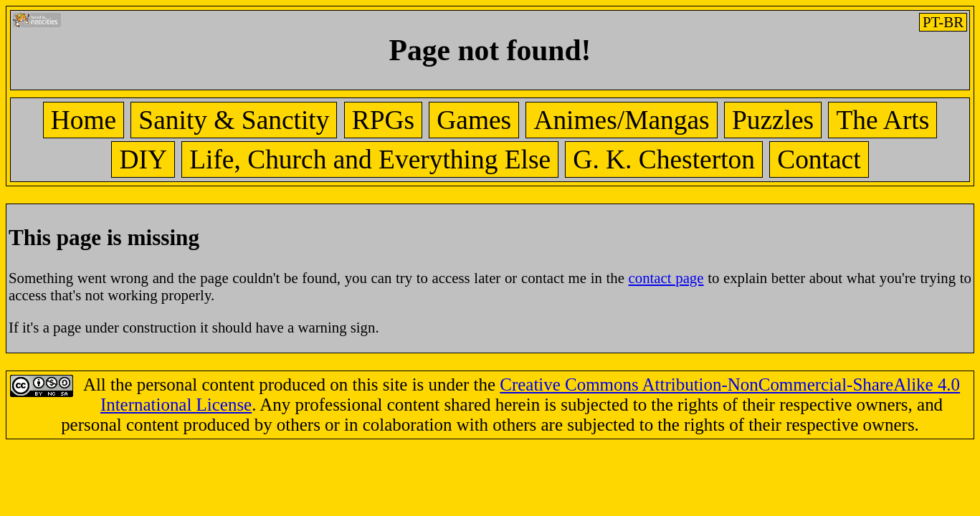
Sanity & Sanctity (234, 120)
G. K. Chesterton (664, 159)
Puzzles (773, 120)
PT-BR (943, 22)
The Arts (883, 120)
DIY (143, 159)
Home (84, 120)
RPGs (383, 120)
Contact (819, 159)
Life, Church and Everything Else (370, 159)
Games (474, 120)
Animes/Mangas (621, 120)
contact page (666, 278)
